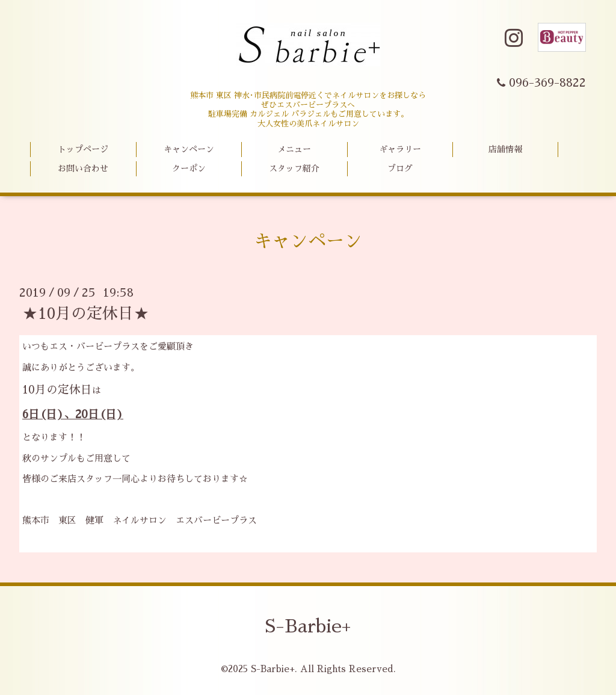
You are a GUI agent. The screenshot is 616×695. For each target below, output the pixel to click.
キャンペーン (189, 149)
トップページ (83, 149)
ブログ (400, 168)
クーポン (189, 168)
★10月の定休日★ (86, 314)
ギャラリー (400, 149)
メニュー (294, 149)
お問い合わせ (83, 168)
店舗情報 (505, 149)
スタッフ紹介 (294, 168)
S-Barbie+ (308, 626)
